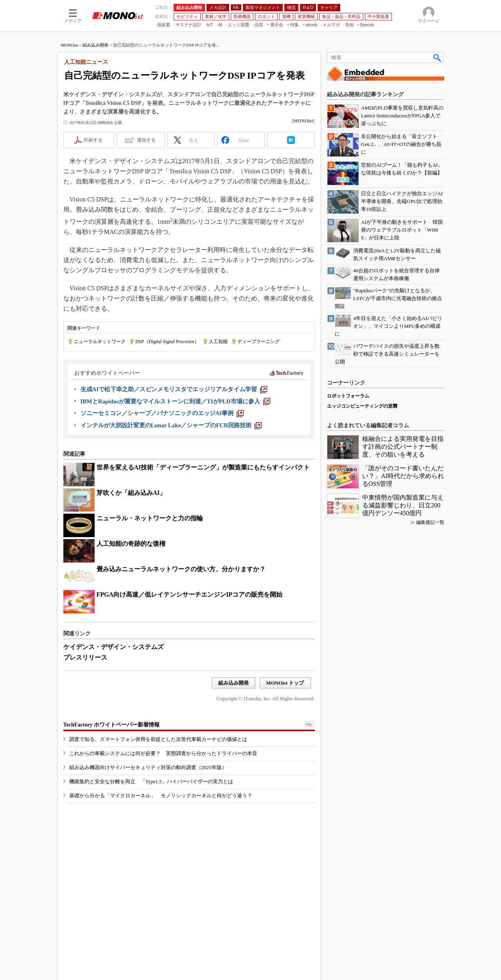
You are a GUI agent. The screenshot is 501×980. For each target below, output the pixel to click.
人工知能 (218, 342)
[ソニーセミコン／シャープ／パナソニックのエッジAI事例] (162, 413)
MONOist (70, 45)
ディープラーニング (259, 342)
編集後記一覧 (430, 522)
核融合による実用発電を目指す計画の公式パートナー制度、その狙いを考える (403, 447)
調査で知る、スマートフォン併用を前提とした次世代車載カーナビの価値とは (158, 739)
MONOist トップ (285, 683)
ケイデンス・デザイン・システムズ (113, 647)
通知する (146, 140)
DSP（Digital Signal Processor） (167, 342)
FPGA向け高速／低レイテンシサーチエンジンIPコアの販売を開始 (190, 594)
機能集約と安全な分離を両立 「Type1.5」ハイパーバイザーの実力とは (151, 781)
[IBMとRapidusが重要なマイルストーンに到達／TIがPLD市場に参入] (175, 401)
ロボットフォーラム (348, 396)
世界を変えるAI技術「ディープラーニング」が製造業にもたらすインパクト (203, 467)
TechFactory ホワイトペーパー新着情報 (111, 725)
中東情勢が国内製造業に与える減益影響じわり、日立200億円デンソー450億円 (403, 505)
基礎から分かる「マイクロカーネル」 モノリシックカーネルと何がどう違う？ (161, 796)
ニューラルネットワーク (100, 342)
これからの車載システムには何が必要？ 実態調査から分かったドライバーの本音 (163, 753)
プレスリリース (85, 657)
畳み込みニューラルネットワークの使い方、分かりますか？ (181, 569)
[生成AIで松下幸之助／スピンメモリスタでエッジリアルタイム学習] (174, 389)
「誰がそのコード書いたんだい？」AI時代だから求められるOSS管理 (403, 476)
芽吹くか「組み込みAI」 (131, 493)
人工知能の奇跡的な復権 (131, 544)
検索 (438, 58)
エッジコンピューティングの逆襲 (362, 406)
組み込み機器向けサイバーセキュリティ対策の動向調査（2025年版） (148, 767)
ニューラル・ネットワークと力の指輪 (150, 518)
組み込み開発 (95, 45)
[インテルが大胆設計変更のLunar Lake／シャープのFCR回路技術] (171, 425)
